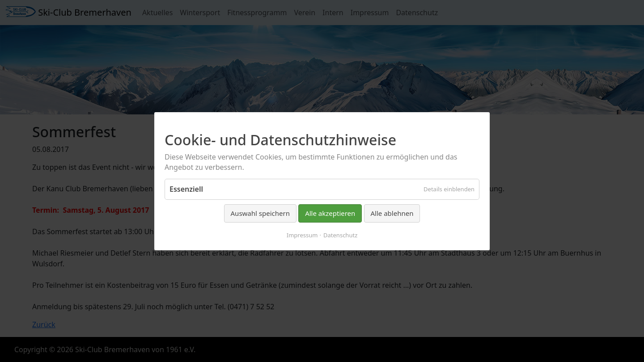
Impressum (302, 235)
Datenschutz (340, 235)
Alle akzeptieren (330, 213)
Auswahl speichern (260, 213)
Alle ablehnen (392, 213)
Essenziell (186, 189)
